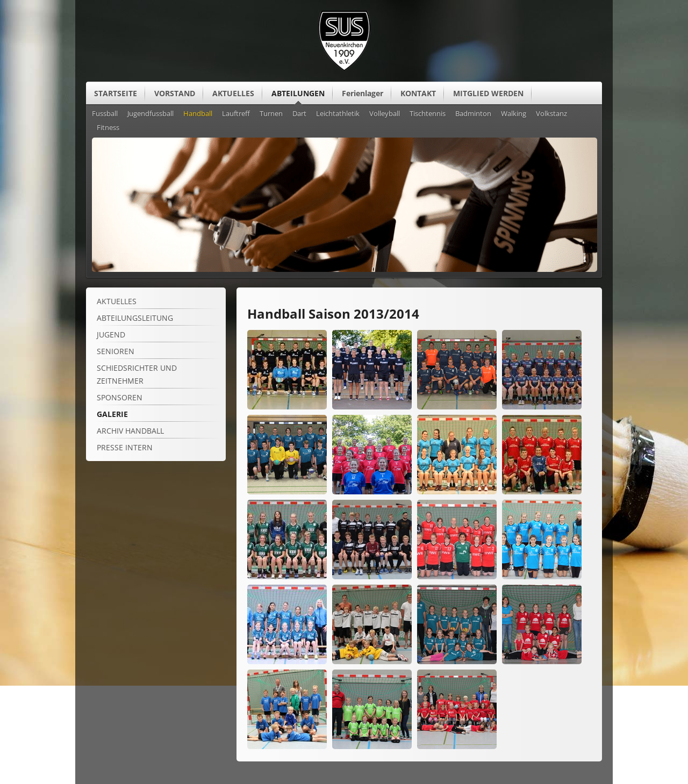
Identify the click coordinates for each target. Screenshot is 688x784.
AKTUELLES (233, 93)
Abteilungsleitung (135, 318)
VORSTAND (175, 93)
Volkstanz (551, 114)
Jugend (111, 335)
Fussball (105, 114)
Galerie (112, 414)
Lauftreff (236, 114)
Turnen (271, 114)
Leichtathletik (338, 114)
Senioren (116, 351)
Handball (198, 114)
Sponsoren (120, 397)
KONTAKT (418, 93)
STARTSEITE (116, 93)
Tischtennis (428, 114)
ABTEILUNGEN (298, 93)
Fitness (108, 128)
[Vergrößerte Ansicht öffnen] (287, 407)
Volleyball (385, 114)
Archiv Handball (130, 431)
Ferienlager (363, 93)
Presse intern (125, 447)
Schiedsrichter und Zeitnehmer (137, 374)
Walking (514, 114)
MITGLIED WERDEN (488, 93)
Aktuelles (117, 301)
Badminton (473, 114)
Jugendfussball (150, 114)
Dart (299, 114)
